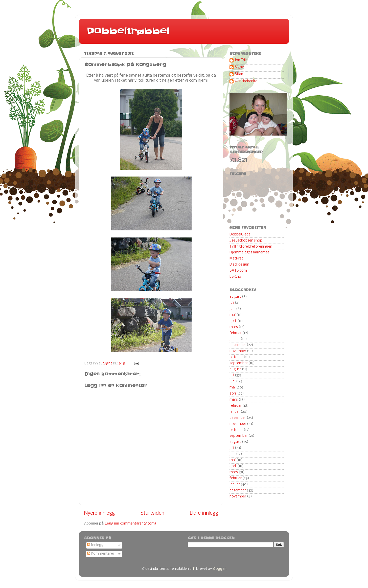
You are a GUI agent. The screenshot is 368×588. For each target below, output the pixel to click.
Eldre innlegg (204, 513)
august (235, 297)
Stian (239, 74)
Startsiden (152, 513)
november (238, 351)
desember (238, 345)
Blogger (219, 569)
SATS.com (238, 271)
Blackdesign (239, 265)
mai (233, 315)
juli (232, 303)
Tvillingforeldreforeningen (251, 247)
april (233, 321)
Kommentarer (101, 554)
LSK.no (235, 277)
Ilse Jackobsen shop (246, 241)
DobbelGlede (240, 235)
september (239, 363)
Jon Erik (241, 60)
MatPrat (236, 259)
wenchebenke (246, 81)
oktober (236, 357)
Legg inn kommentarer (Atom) (131, 524)
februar (236, 333)
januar (235, 339)
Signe (239, 67)
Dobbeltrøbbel (128, 31)
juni (232, 309)
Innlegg (95, 545)
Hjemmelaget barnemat (249, 253)
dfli (192, 569)
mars (234, 327)
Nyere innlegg (99, 513)
